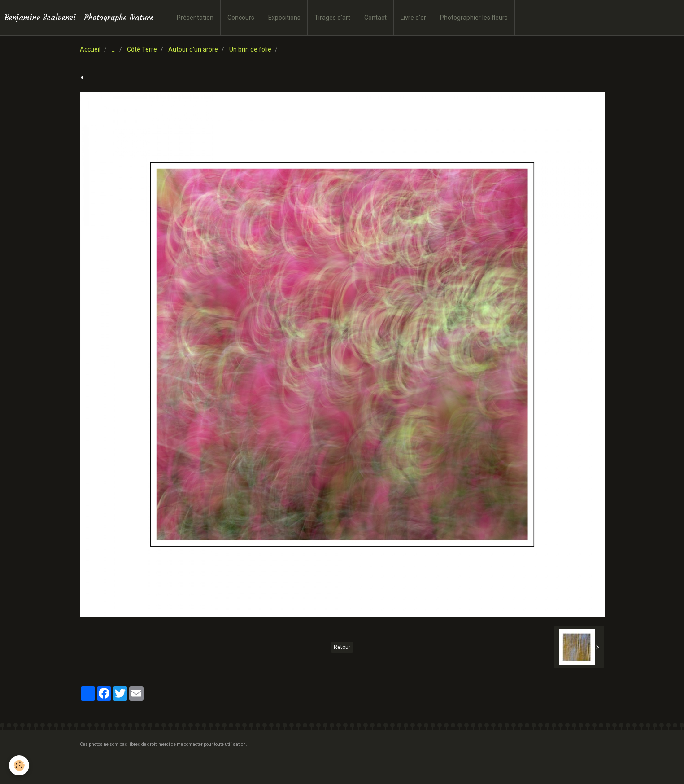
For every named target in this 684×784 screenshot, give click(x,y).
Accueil (90, 49)
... (114, 49)
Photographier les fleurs (474, 18)
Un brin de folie (250, 49)
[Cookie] (19, 765)
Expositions (284, 18)
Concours (241, 18)
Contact (375, 18)
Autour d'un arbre (193, 49)
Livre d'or (413, 18)
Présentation (195, 18)
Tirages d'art (332, 18)
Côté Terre (142, 49)
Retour (342, 647)
